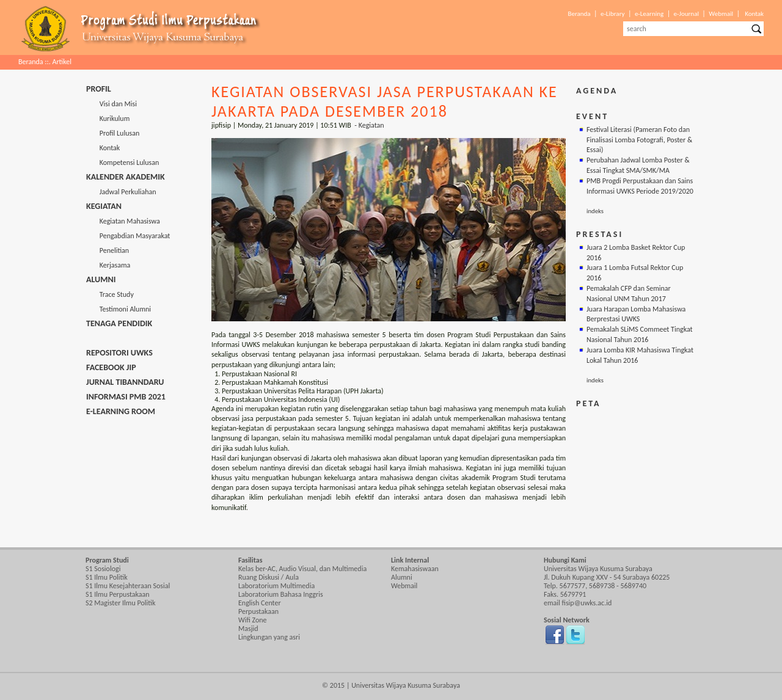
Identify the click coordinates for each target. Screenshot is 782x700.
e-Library (613, 14)
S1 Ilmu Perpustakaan (118, 594)
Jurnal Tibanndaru (125, 382)
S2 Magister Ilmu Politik (120, 603)
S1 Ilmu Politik (107, 577)
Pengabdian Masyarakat (128, 236)
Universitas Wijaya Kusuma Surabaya (406, 685)
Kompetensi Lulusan (122, 162)
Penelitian (108, 250)
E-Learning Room (121, 411)
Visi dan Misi (111, 104)
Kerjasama (108, 265)
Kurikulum (108, 118)
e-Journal (686, 14)
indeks (595, 211)
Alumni (101, 279)
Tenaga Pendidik (119, 323)
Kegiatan (104, 206)
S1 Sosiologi (103, 569)
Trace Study (110, 294)
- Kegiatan (369, 125)
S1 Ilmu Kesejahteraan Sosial (128, 586)
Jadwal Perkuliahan (121, 192)
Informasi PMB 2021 (126, 397)
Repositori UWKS (119, 353)
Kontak (754, 14)
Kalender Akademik (126, 177)
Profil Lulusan (113, 133)
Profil (99, 89)
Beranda (579, 14)
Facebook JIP (111, 367)
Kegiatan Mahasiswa (123, 221)
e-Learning (649, 14)
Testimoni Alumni (119, 309)
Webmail (721, 14)
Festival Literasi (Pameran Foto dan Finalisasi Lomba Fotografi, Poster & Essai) (639, 140)
